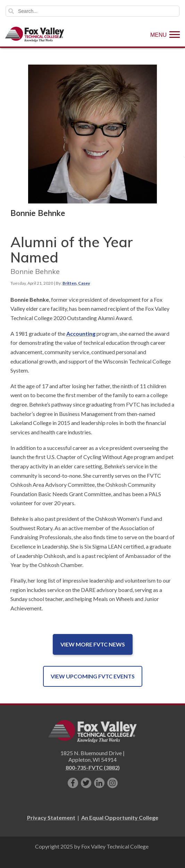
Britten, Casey (76, 283)
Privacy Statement (51, 817)
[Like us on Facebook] (73, 783)
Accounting (81, 333)
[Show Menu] (165, 34)
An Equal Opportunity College (120, 817)
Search (11, 11)
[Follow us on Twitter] (86, 783)
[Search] (92, 11)
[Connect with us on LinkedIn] (99, 783)
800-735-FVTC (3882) (93, 767)
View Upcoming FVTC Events (93, 676)
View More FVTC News (93, 644)
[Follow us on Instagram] (112, 783)
